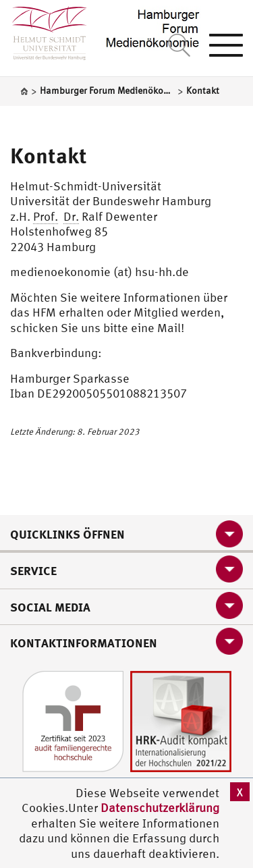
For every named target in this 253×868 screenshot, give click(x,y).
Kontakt (49, 155)
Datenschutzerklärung (160, 808)
